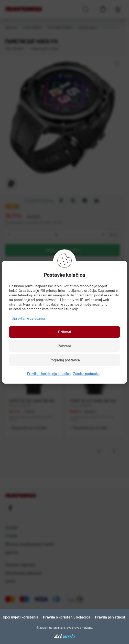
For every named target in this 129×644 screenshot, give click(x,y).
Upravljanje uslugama (28, 318)
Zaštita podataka (86, 374)
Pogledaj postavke (65, 360)
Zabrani (64, 346)
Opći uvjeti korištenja (21, 617)
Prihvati (65, 332)
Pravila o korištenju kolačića (49, 374)
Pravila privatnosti (111, 617)
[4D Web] (64, 637)
